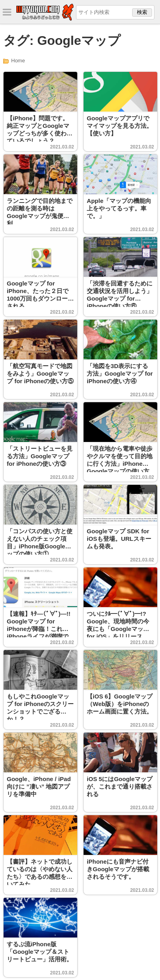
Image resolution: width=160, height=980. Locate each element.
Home (18, 61)
